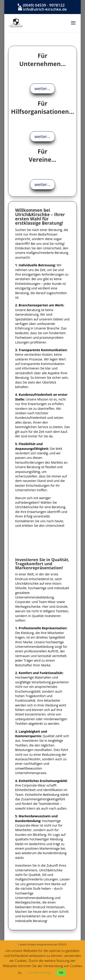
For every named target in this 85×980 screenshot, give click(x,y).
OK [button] (61, 973)
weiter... (42, 88)
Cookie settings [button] (39, 972)
